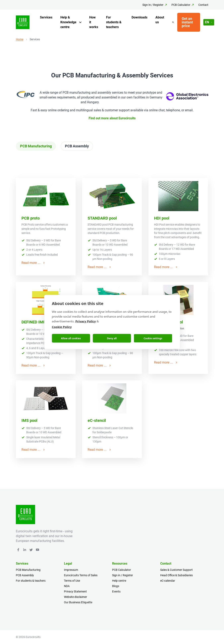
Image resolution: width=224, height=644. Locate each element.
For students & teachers (114, 22)
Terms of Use (72, 581)
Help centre (119, 581)
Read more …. (34, 263)
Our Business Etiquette (78, 602)
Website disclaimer (76, 597)
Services (46, 17)
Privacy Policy (86, 321)
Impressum (71, 570)
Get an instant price (187, 22)
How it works (94, 22)
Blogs (116, 586)
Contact (203, 5)
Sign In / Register (153, 5)
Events (116, 591)
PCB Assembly (25, 575)
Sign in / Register (123, 575)
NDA (67, 586)
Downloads (139, 17)
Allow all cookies (71, 338)
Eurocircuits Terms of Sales (81, 575)
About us (160, 20)
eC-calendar (168, 581)
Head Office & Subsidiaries (176, 575)
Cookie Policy (62, 327)
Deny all (112, 338)
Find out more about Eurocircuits (112, 118)
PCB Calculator (181, 5)
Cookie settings (153, 338)
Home (20, 39)
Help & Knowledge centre (68, 22)
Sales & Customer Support (176, 570)
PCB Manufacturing (28, 570)
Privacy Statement (75, 591)
